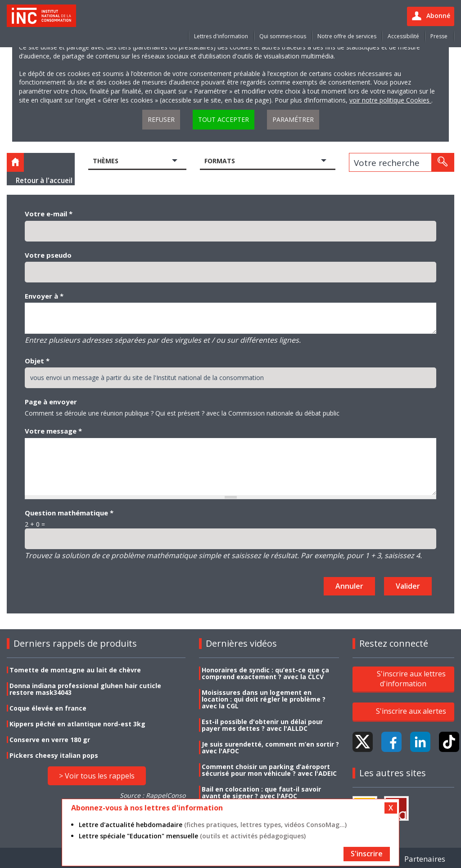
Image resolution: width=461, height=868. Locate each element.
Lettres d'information (221, 36)
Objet (37, 361)
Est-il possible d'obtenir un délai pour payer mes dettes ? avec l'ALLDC (262, 725)
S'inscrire (367, 854)
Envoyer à (44, 296)
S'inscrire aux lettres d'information (411, 679)
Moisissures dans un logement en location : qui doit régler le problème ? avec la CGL (264, 699)
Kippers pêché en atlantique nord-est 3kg (77, 724)
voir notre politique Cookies (390, 100)
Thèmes (106, 161)
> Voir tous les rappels (97, 776)
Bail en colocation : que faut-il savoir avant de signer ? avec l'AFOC (261, 792)
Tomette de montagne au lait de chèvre (75, 670)
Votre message (53, 431)
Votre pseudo (48, 255)
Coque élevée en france (48, 708)
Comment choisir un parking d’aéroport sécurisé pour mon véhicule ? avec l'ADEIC (269, 770)
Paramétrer (293, 119)
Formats (220, 161)
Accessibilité (403, 36)
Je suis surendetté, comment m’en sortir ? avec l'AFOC (270, 747)
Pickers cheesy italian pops (54, 755)
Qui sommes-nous (283, 36)
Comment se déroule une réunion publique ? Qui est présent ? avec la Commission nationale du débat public (182, 413)
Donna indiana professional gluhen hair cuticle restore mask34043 (85, 689)
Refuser (161, 119)
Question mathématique (69, 513)
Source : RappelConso (153, 795)
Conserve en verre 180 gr (50, 740)
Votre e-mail (49, 214)
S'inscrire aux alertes (411, 711)
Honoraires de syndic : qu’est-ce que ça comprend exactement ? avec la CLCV (265, 673)
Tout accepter (224, 119)
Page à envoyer (51, 402)
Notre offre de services (347, 36)
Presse (439, 36)
